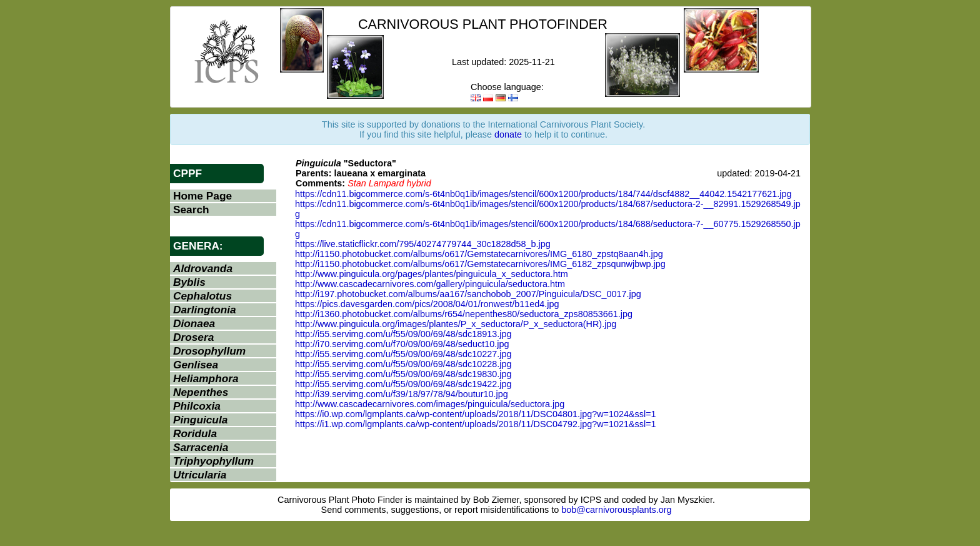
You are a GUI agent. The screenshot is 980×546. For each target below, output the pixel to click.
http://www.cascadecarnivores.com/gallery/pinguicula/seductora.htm (430, 284)
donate (508, 134)
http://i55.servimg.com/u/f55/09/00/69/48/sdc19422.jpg (403, 384)
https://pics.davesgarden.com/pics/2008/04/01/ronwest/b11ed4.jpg (427, 304)
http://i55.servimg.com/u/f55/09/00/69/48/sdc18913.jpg (403, 334)
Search (191, 210)
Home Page (202, 196)
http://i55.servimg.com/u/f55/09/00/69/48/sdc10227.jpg (403, 354)
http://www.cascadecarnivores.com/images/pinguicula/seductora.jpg (430, 404)
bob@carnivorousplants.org (616, 510)
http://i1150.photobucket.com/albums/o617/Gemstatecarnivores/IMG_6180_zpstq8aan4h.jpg (479, 254)
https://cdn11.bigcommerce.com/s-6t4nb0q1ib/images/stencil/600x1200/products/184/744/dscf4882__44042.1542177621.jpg (543, 194)
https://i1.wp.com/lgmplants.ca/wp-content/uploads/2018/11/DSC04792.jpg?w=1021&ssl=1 (476, 424)
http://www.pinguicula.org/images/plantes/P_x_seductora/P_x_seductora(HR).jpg (456, 324)
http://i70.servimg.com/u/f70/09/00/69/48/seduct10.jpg (402, 344)
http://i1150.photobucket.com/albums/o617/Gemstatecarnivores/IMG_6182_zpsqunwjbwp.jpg (480, 264)
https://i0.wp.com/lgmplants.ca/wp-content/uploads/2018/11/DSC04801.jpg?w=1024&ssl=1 (476, 414)
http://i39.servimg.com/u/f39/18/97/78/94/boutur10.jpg (402, 394)
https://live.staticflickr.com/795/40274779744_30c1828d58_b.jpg (423, 244)
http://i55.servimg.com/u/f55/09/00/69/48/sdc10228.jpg (403, 364)
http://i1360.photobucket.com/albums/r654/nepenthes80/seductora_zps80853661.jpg (464, 314)
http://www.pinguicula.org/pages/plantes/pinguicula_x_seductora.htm (432, 274)
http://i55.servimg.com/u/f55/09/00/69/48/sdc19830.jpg (403, 374)
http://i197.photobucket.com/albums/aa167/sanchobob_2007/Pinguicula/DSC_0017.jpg (468, 294)
